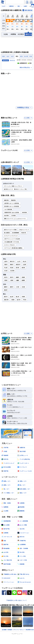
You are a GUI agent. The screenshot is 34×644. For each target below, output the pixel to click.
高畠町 (23, 292)
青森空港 (13, 215)
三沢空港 (13, 230)
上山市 (19, 276)
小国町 (12, 295)
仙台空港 (6, 230)
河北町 (12, 283)
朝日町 (23, 283)
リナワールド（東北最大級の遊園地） (14, 263)
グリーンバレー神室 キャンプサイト (13, 201)
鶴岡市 (6, 302)
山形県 (25, 6)
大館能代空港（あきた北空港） (12, 227)
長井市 (12, 292)
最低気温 (12, 60)
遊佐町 (6, 305)
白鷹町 (18, 295)
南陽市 (18, 292)
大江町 (6, 286)
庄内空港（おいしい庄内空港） (12, 221)
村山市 (25, 276)
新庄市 (6, 312)
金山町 (12, 312)
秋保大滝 (24, 248)
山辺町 (25, 280)
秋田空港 (24, 227)
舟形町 (23, 312)
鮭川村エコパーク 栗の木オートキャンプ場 (15, 204)
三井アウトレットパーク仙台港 (12, 254)
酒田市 (12, 302)
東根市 (12, 280)
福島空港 (6, 215)
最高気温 (5, 60)
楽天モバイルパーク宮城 (10, 245)
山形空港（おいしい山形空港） (12, 218)
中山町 (6, 283)
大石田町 (12, 286)
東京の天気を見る (26, 82)
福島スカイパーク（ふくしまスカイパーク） (15, 233)
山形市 (6, 276)
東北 (19, 6)
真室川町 (6, 315)
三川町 (18, 302)
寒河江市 (12, 276)
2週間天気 (11, 6)
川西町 (6, 295)
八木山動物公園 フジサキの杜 (12, 257)
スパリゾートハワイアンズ (11, 251)
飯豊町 (23, 295)
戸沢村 (25, 315)
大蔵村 (13, 315)
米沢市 (6, 292)
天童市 (6, 280)
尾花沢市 (18, 280)
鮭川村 (19, 315)
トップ (4, 6)
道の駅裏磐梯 (16, 248)
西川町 (18, 283)
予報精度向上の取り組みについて (17, 615)
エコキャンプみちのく (10, 260)
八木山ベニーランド (24, 245)
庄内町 (23, 302)
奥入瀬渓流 (7, 248)
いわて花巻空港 (8, 224)
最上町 (18, 312)
